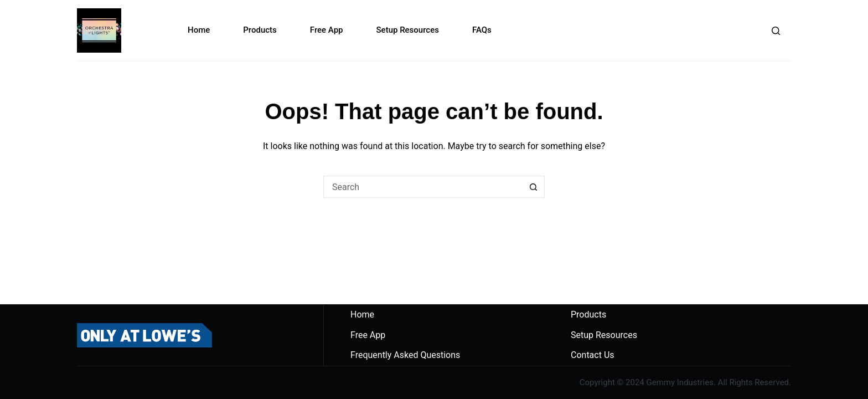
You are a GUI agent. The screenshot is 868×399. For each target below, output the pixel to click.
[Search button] (534, 187)
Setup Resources (408, 30)
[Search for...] (423, 187)
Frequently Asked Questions (405, 355)
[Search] (776, 31)
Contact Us (593, 355)
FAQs (482, 30)
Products (260, 30)
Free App (327, 30)
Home (199, 30)
